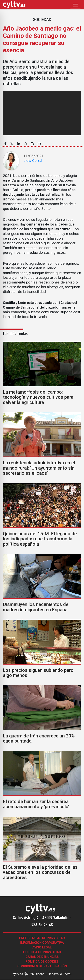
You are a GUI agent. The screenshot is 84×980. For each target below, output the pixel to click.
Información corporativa (42, 943)
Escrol (67, 974)
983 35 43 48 (42, 925)
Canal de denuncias (42, 957)
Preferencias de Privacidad (42, 938)
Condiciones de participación (42, 966)
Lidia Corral (33, 161)
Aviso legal (42, 947)
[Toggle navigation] (75, 5)
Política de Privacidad (42, 952)
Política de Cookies (42, 961)
